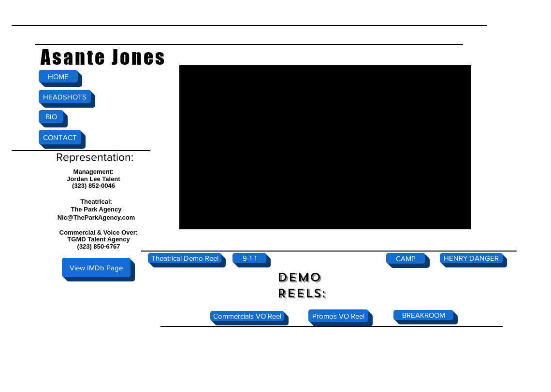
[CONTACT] (60, 137)
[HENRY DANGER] (471, 258)
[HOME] (58, 76)
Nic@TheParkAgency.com (96, 217)
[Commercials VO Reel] (247, 316)
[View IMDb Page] (96, 267)
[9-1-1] (249, 258)
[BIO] (51, 117)
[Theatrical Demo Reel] (185, 258)
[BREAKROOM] (423, 315)
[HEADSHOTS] (65, 97)
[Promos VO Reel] (338, 316)
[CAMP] (406, 258)
